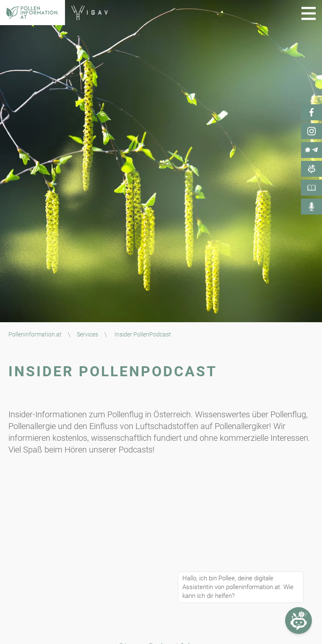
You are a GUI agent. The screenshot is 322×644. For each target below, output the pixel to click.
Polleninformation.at (35, 334)
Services (87, 334)
